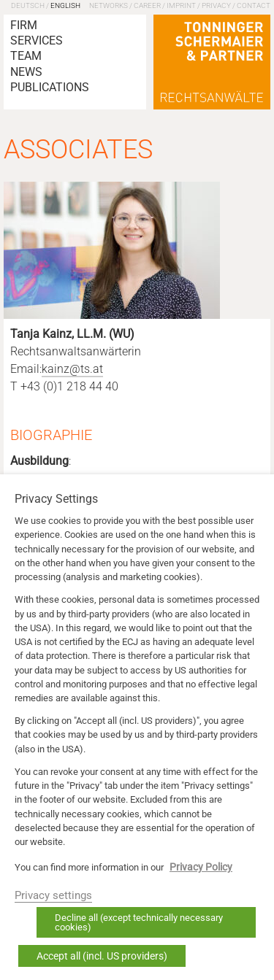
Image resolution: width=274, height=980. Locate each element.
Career (147, 5)
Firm (24, 25)
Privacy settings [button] (53, 895)
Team (26, 56)
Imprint (181, 5)
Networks (109, 5)
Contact (254, 5)
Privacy (216, 5)
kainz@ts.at (72, 369)
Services (37, 40)
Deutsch (28, 5)
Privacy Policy (201, 867)
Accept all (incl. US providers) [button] (102, 956)
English (65, 5)
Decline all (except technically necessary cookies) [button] (139, 922)
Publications (50, 87)
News (26, 72)
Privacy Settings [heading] (56, 499)
